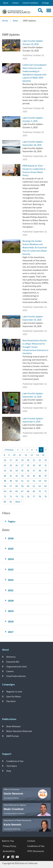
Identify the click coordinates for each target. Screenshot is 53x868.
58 (17, 486)
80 (5, 502)
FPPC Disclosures (36, 851)
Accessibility (9, 851)
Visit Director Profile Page (12, 829)
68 (28, 491)
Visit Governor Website (11, 798)
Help (9, 771)
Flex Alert (11, 701)
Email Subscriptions (16, 676)
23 (46, 460)
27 (22, 465)
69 (34, 491)
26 (17, 465)
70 (40, 491)
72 (5, 496)
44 (28, 476)
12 (26, 455)
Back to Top (8, 841)
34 (17, 471)
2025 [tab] (11, 549)
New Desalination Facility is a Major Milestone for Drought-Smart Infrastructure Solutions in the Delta (35, 347)
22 (40, 460)
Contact (15, 3)
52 (28, 481)
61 (34, 486)
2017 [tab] (11, 632)
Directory (11, 657)
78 (40, 496)
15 (43, 455)
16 (5, 460)
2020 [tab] (11, 601)
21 (34, 460)
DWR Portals (13, 736)
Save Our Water (14, 696)
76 (28, 496)
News (15, 21)
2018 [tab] (11, 621)
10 (14, 455)
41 (11, 476)
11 (20, 455)
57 (11, 486)
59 (22, 486)
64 (5, 491)
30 (40, 465)
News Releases (13, 726)
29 (34, 465)
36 (28, 471)
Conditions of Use (15, 761)
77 (34, 496)
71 (46, 491)
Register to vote (14, 692)
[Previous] (9, 450)
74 (17, 496)
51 (22, 481)
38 (40, 471)
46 (40, 476)
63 (46, 486)
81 (11, 502)
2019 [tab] (11, 611)
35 (22, 471)
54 (40, 481)
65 (11, 491)
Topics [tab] (12, 521)
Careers (10, 671)
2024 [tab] (11, 559)
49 (11, 481)
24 (5, 465)
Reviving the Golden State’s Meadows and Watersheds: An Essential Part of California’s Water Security (35, 247)
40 (5, 476)
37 (34, 471)
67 (22, 491)
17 (11, 460)
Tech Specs (12, 766)
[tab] (26, 521)
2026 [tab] (11, 538)
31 (46, 465)
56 (5, 486)
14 (37, 455)
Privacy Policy (9, 846)
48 (5, 481)
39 (46, 471)
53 (34, 481)
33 (11, 471)
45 (34, 476)
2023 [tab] (11, 569)
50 (17, 481)
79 (46, 496)
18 (17, 460)
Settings (46, 3)
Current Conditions (30, 3)
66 (17, 491)
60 (28, 486)
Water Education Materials (19, 731)
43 (22, 476)
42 (17, 476)
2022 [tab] (11, 580)
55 (46, 481)
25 (11, 465)
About (6, 3)
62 (40, 486)
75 (22, 496)
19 (22, 460)
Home (5, 21)
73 (11, 496)
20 (28, 460)
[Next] (18, 502)
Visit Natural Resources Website (14, 813)
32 (5, 471)
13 (32, 455)
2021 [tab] (11, 590)
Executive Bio (13, 662)
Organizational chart (17, 666)
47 (46, 476)
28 (28, 465)
